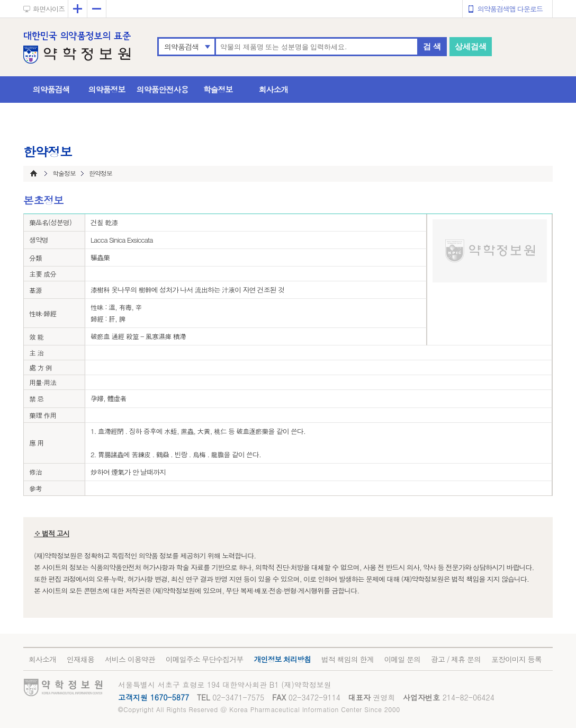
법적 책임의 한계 (347, 659)
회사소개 (274, 89)
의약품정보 (107, 89)
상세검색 (471, 46)
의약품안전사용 (163, 89)
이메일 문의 (402, 659)
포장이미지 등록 (516, 659)
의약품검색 (181, 47)
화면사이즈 (49, 9)
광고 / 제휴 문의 (456, 659)
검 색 (432, 46)
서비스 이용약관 (130, 659)
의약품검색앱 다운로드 (510, 9)
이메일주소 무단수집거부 (205, 659)
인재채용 (80, 659)
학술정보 (218, 89)
